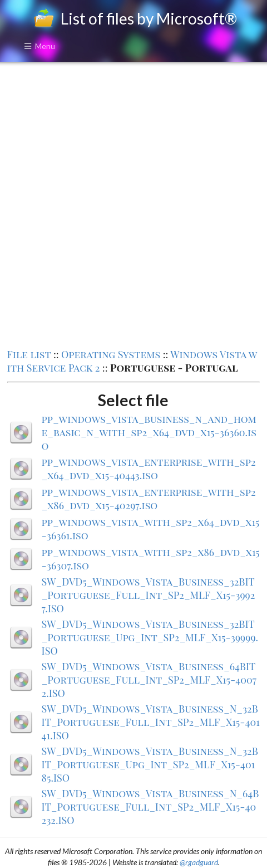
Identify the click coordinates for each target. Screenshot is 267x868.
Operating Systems (111, 354)
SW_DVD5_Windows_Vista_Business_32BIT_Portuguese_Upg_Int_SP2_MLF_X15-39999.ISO (150, 637)
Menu (39, 46)
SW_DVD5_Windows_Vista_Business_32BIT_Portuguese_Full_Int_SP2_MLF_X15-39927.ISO (149, 595)
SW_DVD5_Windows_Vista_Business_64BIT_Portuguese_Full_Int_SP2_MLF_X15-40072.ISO (149, 680)
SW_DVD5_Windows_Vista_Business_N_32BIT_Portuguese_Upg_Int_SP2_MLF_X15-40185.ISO (150, 764)
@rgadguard (199, 862)
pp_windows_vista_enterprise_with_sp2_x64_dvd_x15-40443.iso (149, 469)
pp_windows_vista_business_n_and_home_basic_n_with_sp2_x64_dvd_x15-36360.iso (149, 432)
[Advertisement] (133, 204)
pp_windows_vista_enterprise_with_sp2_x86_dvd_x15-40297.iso (149, 499)
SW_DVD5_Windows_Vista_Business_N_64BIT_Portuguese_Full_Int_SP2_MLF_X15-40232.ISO (150, 807)
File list (29, 354)
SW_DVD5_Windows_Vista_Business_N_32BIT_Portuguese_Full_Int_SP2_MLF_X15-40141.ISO (151, 722)
